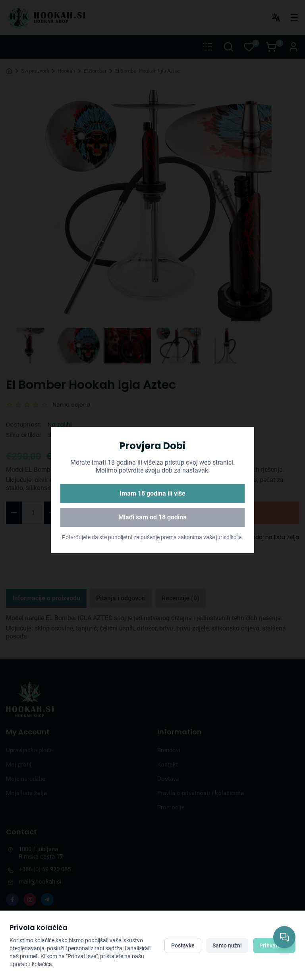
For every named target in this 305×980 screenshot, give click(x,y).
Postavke (183, 945)
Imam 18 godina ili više (153, 493)
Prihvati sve (274, 945)
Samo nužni (227, 945)
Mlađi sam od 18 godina (153, 517)
